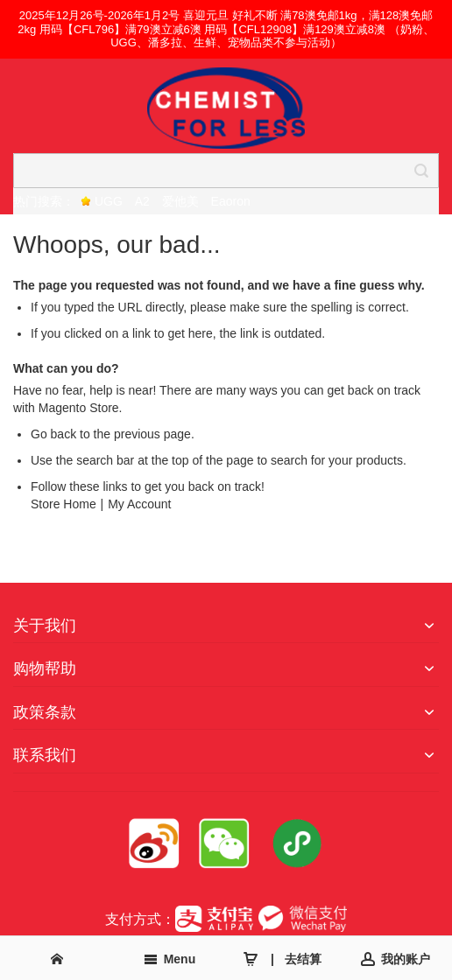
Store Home (64, 504)
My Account (139, 504)
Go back (53, 434)
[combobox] (226, 171)
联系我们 (45, 755)
